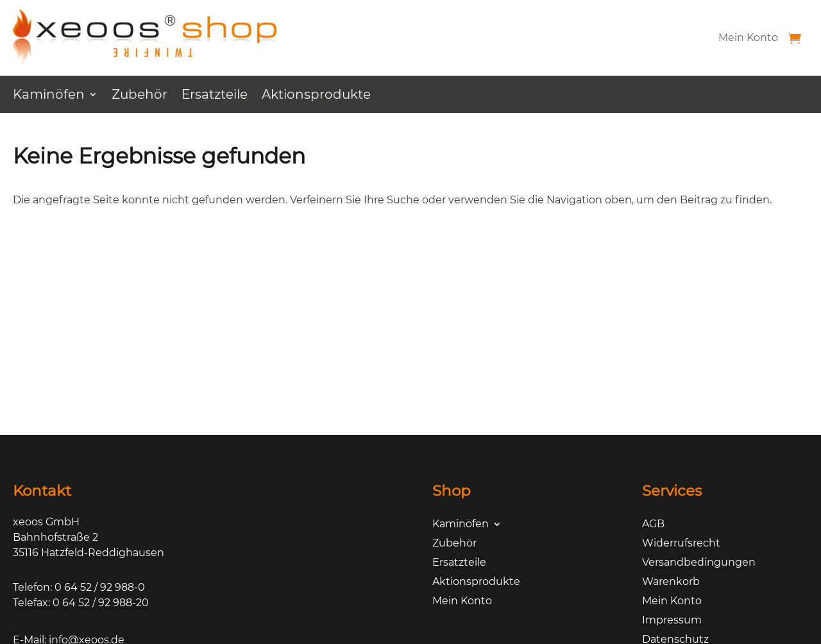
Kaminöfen (49, 96)
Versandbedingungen (699, 563)
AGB (653, 525)
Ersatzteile (215, 96)
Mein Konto (748, 38)
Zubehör (140, 96)
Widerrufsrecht (681, 544)
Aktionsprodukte (316, 96)
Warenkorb (671, 582)
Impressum (672, 621)
